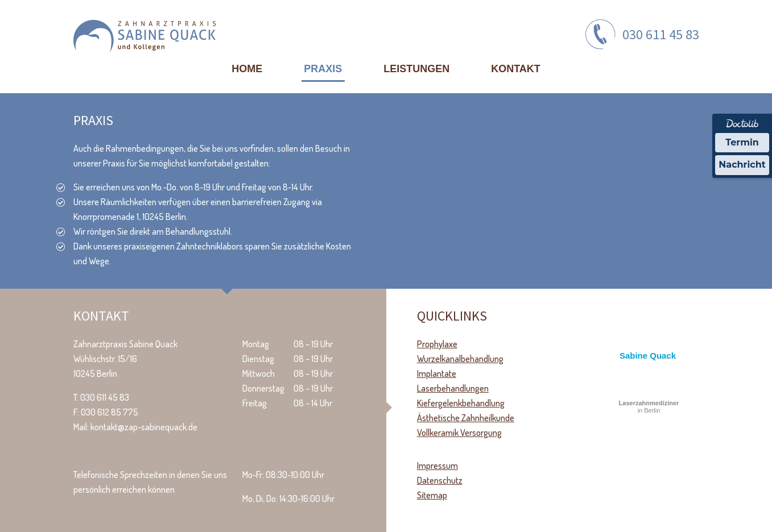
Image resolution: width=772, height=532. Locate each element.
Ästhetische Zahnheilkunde (466, 418)
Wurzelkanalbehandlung (460, 359)
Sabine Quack (648, 356)
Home (247, 69)
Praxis (323, 69)
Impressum (437, 465)
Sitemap (432, 495)
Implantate (437, 373)
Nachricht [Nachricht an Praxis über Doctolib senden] (742, 165)
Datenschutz (440, 480)
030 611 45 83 (661, 34)
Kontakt (516, 69)
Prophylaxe (437, 344)
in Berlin (649, 407)
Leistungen (416, 69)
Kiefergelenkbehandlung (461, 403)
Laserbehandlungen (453, 388)
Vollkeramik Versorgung (459, 433)
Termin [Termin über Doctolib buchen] (742, 142)
